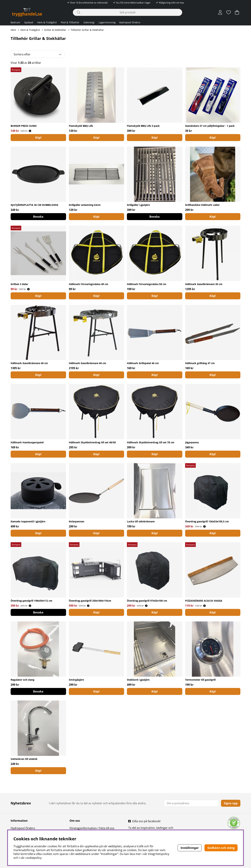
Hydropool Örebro (130, 22)
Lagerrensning (107, 22)
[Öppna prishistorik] (30, 131)
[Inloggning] (220, 12)
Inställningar (190, 848)
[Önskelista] (229, 12)
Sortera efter (22, 54)
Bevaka (38, 217)
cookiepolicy (33, 858)
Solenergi (89, 22)
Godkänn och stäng (221, 848)
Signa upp (231, 803)
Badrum (15, 22)
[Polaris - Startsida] (27, 12)
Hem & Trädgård (47, 22)
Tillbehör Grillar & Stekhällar (87, 30)
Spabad (29, 22)
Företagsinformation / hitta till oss (92, 828)
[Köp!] (38, 138)
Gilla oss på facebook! (146, 821)
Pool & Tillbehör (70, 22)
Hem (13, 30)
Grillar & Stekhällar (55, 30)
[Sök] (128, 12)
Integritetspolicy (159, 854)
